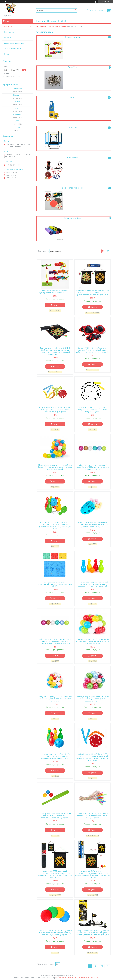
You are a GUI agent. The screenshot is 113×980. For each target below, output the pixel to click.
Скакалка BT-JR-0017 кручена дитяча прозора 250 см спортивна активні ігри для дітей (92, 816)
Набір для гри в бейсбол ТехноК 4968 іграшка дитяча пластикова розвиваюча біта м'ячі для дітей (55, 816)
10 (102, 966)
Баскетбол (73, 158)
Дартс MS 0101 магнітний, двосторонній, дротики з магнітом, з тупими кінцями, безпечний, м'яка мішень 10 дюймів (92, 874)
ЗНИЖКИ (63, 21)
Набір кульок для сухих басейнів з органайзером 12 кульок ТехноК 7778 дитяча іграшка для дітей (92, 525)
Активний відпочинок (58, 26)
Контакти (9, 32)
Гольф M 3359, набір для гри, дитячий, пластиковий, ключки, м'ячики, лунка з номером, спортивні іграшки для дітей (92, 933)
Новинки (51, 21)
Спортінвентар (73, 37)
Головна (41, 21)
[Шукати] (76, 10)
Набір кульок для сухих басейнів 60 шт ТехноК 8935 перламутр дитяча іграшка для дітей (92, 699)
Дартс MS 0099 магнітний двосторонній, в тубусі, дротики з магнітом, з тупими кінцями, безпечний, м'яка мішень (55, 874)
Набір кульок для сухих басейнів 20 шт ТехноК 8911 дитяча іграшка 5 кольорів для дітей (55, 699)
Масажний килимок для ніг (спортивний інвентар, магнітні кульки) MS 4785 (55, 584)
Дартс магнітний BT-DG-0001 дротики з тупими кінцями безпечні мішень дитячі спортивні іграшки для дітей (93, 293)
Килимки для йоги (73, 218)
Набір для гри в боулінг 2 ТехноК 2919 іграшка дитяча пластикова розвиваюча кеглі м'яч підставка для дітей (55, 526)
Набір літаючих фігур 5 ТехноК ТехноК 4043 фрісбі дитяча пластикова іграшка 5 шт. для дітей (55, 410)
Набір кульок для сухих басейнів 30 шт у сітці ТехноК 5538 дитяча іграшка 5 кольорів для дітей (92, 641)
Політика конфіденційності (88, 978)
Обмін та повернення (14, 49)
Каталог (43, 26)
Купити (56, 305)
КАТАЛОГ (8, 26)
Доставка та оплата (14, 43)
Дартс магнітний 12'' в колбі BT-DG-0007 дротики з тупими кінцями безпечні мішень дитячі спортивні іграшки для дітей (55, 351)
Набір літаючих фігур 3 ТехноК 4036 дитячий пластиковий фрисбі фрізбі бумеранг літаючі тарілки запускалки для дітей (93, 757)
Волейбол (73, 67)
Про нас (8, 54)
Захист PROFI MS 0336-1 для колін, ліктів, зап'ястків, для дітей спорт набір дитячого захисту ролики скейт (93, 350)
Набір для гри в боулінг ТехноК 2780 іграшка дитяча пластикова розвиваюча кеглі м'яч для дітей (55, 756)
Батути (73, 128)
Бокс (73, 97)
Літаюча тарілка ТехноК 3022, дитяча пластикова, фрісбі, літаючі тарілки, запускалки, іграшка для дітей (55, 933)
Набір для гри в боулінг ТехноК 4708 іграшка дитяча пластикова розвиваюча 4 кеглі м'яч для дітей (92, 584)
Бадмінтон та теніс (73, 188)
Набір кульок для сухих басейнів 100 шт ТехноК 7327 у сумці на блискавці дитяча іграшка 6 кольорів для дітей (55, 641)
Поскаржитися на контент (66, 978)
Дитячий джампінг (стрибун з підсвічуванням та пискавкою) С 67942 (55, 292)
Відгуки (7, 38)
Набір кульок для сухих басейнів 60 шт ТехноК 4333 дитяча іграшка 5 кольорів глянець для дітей (55, 467)
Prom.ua (70, 976)
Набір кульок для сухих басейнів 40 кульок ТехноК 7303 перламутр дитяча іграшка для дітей (93, 467)
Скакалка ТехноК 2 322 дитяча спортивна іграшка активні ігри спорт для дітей (93, 410)
